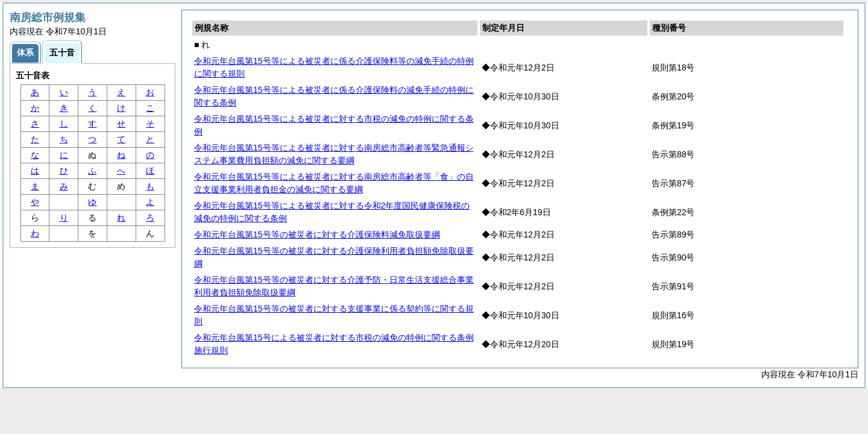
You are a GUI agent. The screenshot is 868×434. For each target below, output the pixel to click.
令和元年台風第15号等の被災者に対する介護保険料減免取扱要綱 (317, 234)
